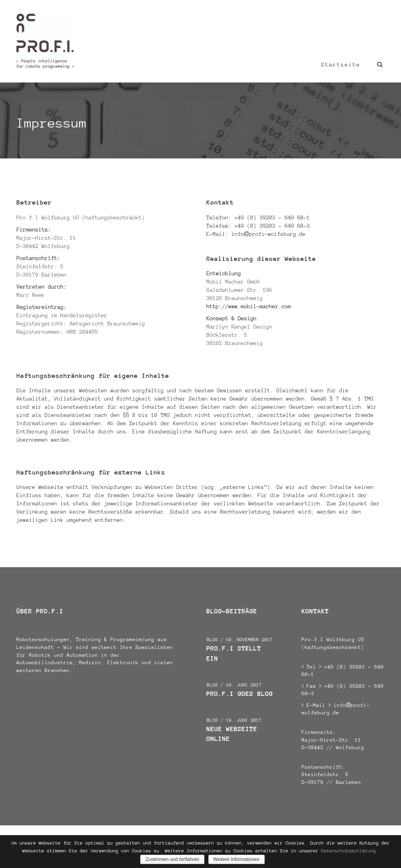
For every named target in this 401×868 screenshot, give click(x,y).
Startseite (341, 65)
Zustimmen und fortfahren (172, 859)
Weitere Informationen (237, 859)
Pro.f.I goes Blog (240, 694)
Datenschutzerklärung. (350, 851)
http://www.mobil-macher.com (249, 306)
